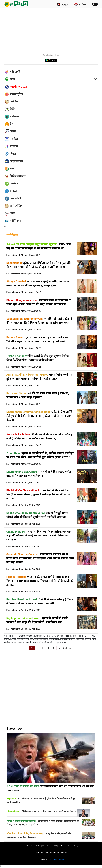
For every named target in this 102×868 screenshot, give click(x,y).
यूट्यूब (62, 4)
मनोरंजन (12, 235)
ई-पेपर (80, 4)
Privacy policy (73, 846)
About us (26, 846)
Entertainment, (24, 255)
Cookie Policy (36, 846)
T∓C (55, 846)
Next (65, 648)
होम (5, 226)
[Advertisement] (53, 28)
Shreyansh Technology (56, 859)
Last (70, 648)
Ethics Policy (47, 846)
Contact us (62, 846)
